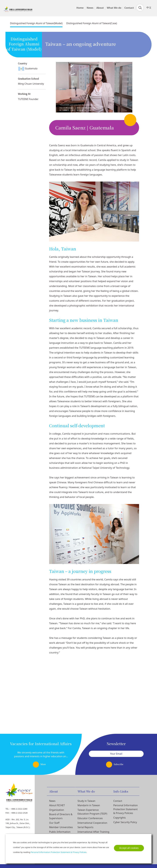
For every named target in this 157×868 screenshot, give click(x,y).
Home (80, 8)
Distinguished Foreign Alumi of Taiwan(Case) (92, 23)
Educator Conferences (90, 818)
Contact (129, 8)
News (90, 8)
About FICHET (57, 805)
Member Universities (61, 827)
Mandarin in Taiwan (89, 805)
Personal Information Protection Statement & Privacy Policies (126, 809)
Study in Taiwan (86, 801)
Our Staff (54, 823)
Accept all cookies (129, 848)
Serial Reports (85, 827)
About (100, 8)
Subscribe (118, 764)
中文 (149, 8)
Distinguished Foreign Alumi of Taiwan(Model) (36, 23)
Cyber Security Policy (125, 822)
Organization (57, 810)
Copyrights (119, 818)
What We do (114, 8)
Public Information (60, 832)
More (43, 764)
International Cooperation (92, 823)
